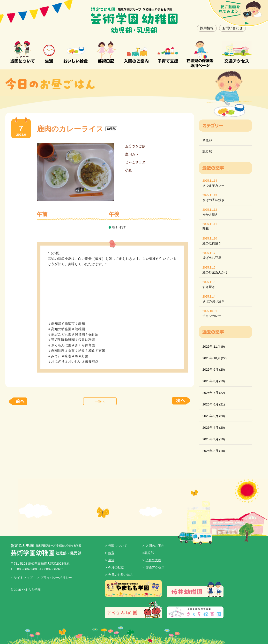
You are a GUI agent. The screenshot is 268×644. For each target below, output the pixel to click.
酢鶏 (206, 229)
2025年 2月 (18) (214, 451)
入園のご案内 (155, 546)
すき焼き (209, 287)
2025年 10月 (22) (215, 358)
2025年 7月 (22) (214, 393)
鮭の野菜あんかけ (215, 272)
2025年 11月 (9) (214, 347)
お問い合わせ (232, 28)
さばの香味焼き (213, 200)
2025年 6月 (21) (214, 404)
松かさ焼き (210, 214)
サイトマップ (23, 578)
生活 (111, 560)
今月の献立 (116, 567)
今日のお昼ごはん (121, 575)
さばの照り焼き (213, 301)
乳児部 (207, 152)
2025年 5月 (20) (214, 416)
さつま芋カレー (213, 185)
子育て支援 (153, 560)
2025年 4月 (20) (214, 428)
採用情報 (207, 28)
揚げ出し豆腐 (212, 258)
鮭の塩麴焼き (212, 243)
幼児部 (207, 140)
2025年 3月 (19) (214, 439)
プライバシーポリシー (56, 578)
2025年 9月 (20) (214, 370)
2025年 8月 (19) (214, 381)
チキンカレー (212, 316)
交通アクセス (155, 567)
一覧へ (100, 401)
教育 (111, 553)
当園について (118, 546)
